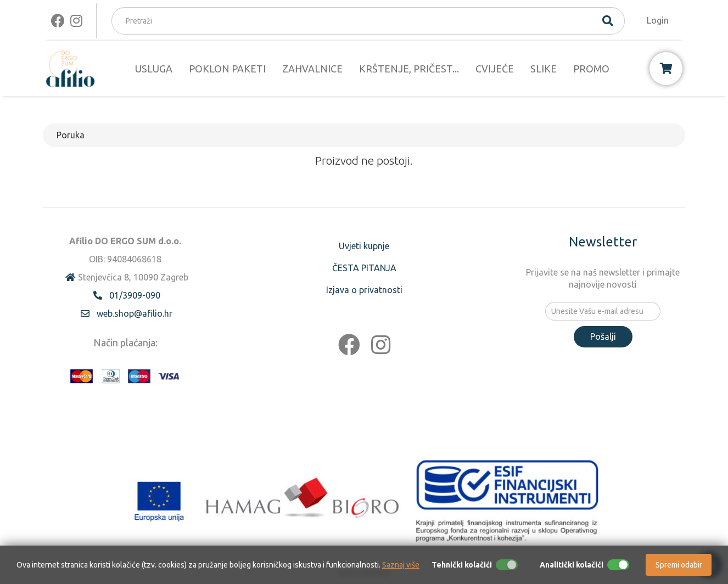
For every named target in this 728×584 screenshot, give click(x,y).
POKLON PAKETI (227, 69)
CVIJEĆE (495, 69)
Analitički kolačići (572, 565)
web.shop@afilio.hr (135, 313)
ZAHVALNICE (312, 69)
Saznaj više (401, 565)
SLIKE (544, 69)
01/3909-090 (135, 295)
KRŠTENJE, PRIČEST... (409, 69)
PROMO (591, 69)
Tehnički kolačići (462, 565)
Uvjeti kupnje (364, 246)
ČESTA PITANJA (364, 268)
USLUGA (154, 69)
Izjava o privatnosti (364, 290)
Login (658, 20)
